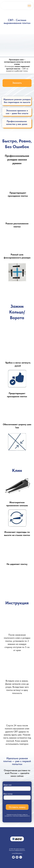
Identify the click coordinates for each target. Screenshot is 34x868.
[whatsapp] (13, 858)
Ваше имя (7, 785)
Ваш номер (8, 794)
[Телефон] (21, 858)
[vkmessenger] (17, 858)
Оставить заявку (17, 807)
